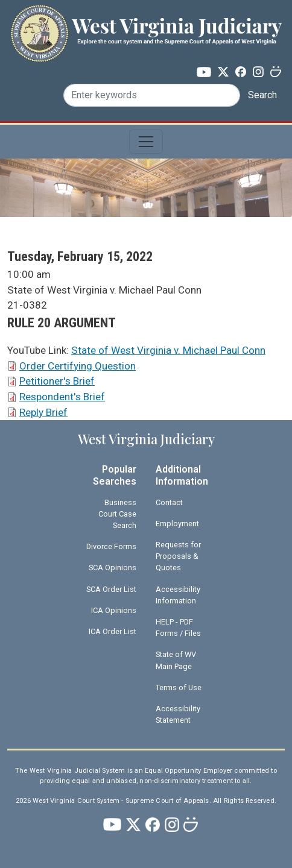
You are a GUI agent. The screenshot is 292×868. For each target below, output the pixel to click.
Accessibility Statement (178, 714)
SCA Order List (111, 589)
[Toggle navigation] (146, 142)
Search (262, 95)
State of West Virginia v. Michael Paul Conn (168, 350)
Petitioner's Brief (57, 381)
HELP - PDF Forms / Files (178, 627)
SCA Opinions (113, 568)
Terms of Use (179, 687)
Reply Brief (43, 412)
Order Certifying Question (78, 366)
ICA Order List (113, 631)
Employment (177, 524)
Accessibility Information (178, 595)
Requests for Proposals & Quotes (178, 556)
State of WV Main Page (176, 660)
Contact (169, 502)
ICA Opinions (114, 610)
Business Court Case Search (117, 514)
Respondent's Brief (62, 397)
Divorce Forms (111, 546)
